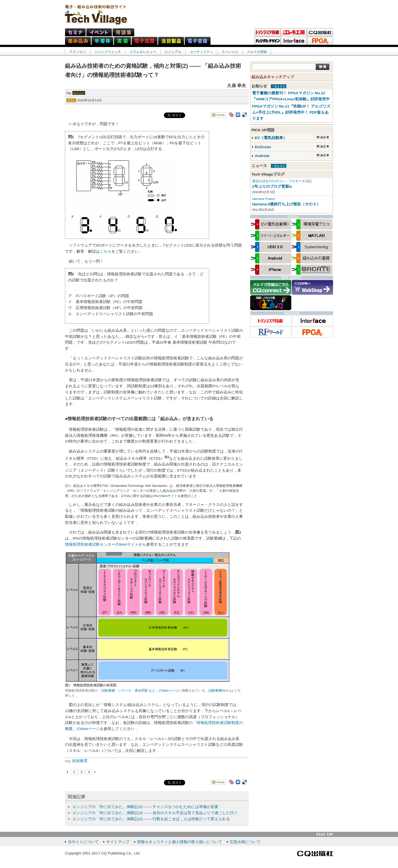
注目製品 (171, 41)
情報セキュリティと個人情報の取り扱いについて (180, 842)
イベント (99, 32)
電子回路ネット (145, 41)
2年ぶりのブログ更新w (272, 186)
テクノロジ (78, 52)
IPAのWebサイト (165, 496)
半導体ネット (102, 41)
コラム (71, 100)
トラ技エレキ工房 (294, 32)
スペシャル (230, 52)
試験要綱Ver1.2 (220, 691)
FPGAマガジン (320, 41)
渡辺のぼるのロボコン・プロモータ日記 (282, 181)
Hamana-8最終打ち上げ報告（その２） (286, 204)
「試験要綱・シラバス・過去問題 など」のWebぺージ (138, 691)
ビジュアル (173, 52)
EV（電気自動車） (271, 138)
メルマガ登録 (257, 52)
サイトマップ (118, 842)
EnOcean (263, 147)
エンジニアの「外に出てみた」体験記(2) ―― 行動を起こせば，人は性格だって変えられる (151, 819)
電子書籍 (198, 41)
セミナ (75, 32)
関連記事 (322, 137)
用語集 (123, 32)
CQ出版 (320, 32)
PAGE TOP (325, 834)
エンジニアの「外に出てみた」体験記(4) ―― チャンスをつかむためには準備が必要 (145, 807)
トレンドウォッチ (108, 52)
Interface (294, 41)
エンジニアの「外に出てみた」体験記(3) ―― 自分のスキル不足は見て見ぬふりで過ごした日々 (155, 813)
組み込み (79, 93)
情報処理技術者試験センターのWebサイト (102, 544)
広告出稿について (245, 842)
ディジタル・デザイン (268, 41)
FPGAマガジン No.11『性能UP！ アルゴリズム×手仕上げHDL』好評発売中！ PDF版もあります (291, 112)
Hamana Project (264, 199)
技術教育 (80, 761)
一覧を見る (279, 86)
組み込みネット (78, 41)
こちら (106, 251)
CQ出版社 (315, 854)
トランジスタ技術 (268, 32)
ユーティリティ (201, 52)
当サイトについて (83, 842)
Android (262, 156)
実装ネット (122, 41)
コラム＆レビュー (143, 52)
